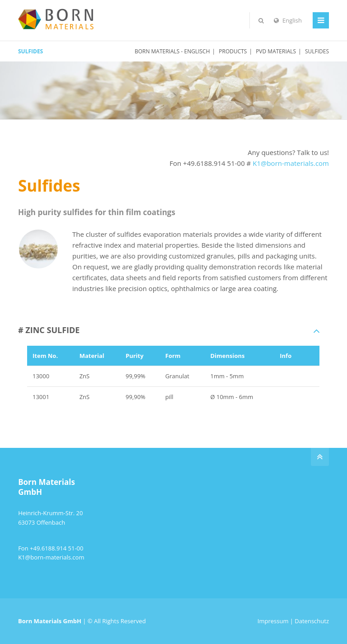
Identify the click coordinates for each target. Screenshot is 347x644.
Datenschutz (312, 621)
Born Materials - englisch (172, 51)
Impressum (273, 621)
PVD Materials (276, 51)
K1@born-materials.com (291, 163)
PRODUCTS (233, 51)
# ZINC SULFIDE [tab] (49, 330)
